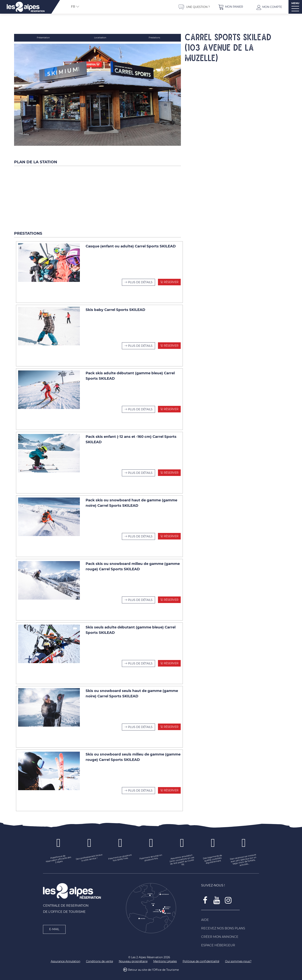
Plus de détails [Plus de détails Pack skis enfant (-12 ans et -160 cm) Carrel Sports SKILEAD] (140, 470)
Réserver (171, 279)
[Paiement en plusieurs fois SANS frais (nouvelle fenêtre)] (120, 855)
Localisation (101, 38)
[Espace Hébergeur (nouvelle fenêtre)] (230, 943)
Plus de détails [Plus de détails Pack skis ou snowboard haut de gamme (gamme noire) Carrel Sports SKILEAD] (140, 534)
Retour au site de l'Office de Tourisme (153, 967)
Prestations (154, 38)
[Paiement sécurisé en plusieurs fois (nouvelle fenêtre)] (151, 855)
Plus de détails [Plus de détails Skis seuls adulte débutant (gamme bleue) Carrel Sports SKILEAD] (140, 661)
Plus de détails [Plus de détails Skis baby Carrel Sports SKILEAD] (140, 343)
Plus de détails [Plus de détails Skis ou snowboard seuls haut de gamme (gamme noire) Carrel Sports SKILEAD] (140, 724)
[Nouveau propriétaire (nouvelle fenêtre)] (133, 959)
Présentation (44, 38)
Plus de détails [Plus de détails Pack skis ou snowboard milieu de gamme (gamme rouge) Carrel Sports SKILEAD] (140, 597)
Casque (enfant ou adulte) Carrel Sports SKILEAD (131, 243)
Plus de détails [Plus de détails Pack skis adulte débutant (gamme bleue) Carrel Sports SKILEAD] (140, 407)
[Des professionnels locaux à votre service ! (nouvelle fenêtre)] (89, 855)
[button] (231, 7)
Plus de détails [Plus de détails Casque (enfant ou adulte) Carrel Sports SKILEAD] (140, 280)
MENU (295, 3)
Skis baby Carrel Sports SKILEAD (115, 307)
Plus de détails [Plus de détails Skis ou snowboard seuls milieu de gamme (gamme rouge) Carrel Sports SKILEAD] (140, 788)
